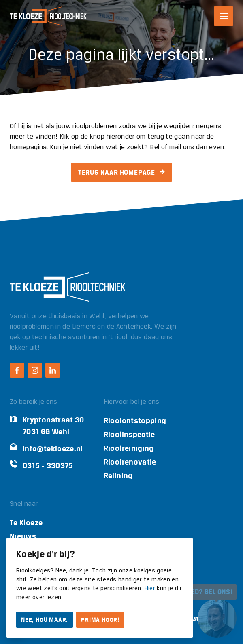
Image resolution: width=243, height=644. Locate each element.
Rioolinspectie (129, 434)
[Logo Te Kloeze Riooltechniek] (48, 16)
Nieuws (23, 536)
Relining (118, 476)
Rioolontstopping (135, 421)
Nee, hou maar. (45, 620)
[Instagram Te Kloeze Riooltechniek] (35, 370)
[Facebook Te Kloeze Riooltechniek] (17, 370)
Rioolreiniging (129, 448)
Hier (150, 589)
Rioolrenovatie (130, 462)
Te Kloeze (26, 523)
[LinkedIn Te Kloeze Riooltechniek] (53, 370)
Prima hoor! (100, 620)
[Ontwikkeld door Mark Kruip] (195, 619)
